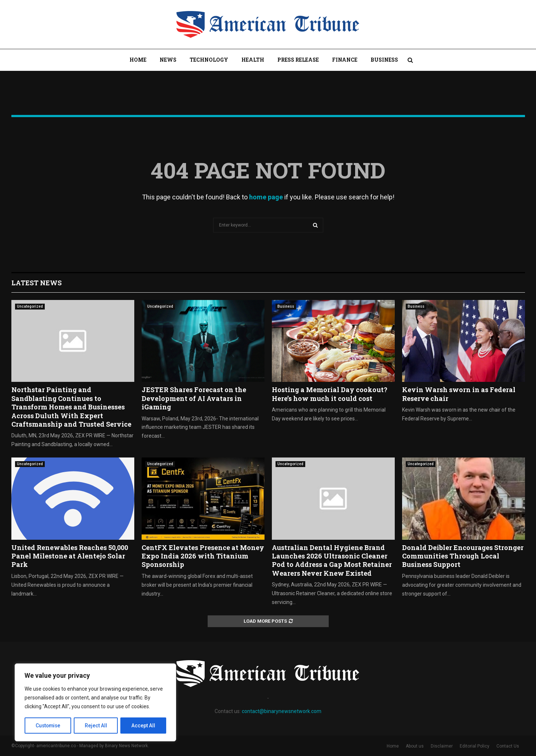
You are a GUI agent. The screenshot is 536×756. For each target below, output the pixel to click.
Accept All (144, 726)
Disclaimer (442, 746)
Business (384, 60)
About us (415, 746)
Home (138, 60)
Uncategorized (30, 306)
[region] (95, 703)
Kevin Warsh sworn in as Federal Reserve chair (459, 394)
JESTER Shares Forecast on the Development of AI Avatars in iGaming (194, 398)
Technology (209, 60)
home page (266, 197)
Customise (48, 726)
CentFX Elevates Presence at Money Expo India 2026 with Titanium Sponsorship (203, 556)
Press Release (298, 60)
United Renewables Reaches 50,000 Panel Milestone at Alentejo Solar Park (70, 556)
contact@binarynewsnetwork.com (282, 711)
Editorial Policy (475, 746)
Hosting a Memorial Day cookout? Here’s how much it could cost (330, 394)
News (168, 60)
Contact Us (508, 746)
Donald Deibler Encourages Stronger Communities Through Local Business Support (463, 556)
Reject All (97, 726)
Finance (345, 60)
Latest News (37, 283)
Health (253, 60)
